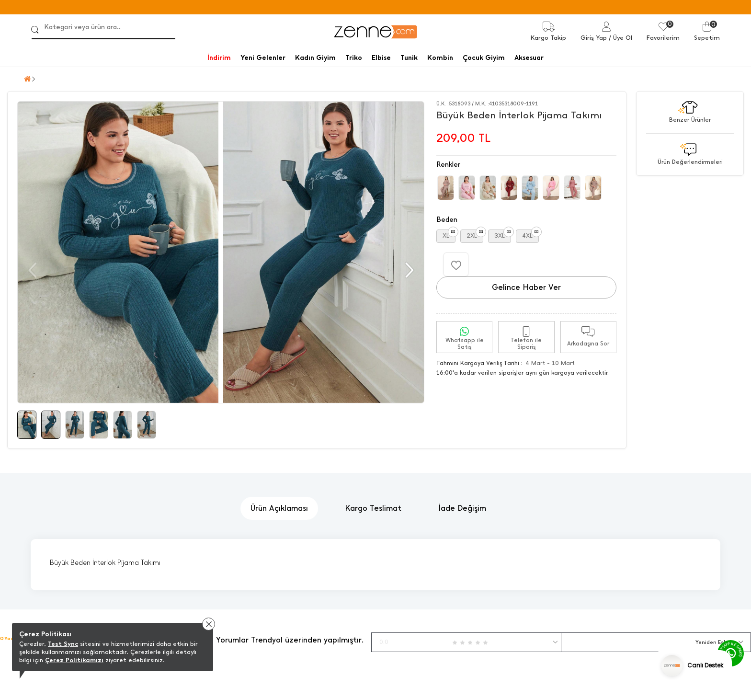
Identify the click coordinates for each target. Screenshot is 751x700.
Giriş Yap (594, 38)
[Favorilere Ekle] (456, 264)
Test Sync (63, 644)
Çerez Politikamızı (74, 660)
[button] (408, 270)
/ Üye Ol (620, 38)
